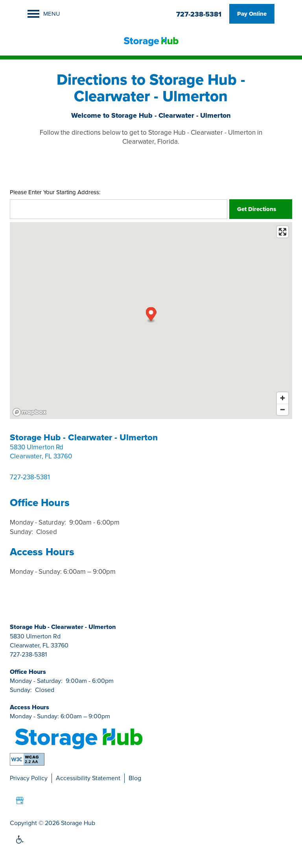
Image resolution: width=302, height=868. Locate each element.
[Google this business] (20, 801)
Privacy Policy (29, 778)
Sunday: (21, 532)
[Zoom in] (283, 398)
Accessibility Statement (88, 778)
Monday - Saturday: (38, 522)
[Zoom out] (283, 409)
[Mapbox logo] (29, 412)
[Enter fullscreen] (283, 232)
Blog (135, 778)
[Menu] (44, 14)
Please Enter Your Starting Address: (55, 192)
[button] (252, 14)
